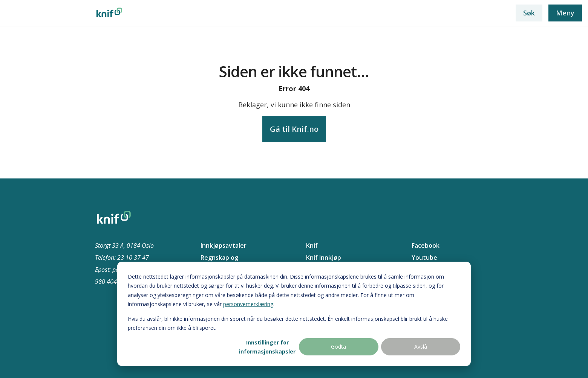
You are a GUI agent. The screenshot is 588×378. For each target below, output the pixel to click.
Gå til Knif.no (294, 129)
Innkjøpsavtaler (224, 245)
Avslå (421, 347)
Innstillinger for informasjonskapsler (267, 347)
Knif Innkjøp (324, 258)
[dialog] (294, 314)
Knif (312, 245)
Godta (338, 347)
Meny (565, 13)
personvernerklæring (248, 304)
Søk (529, 13)
